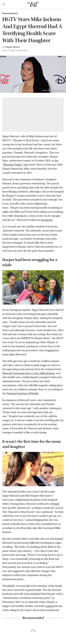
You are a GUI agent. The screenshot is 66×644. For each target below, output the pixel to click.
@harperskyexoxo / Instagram (51, 484)
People (55, 504)
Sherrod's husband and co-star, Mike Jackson (28, 373)
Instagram (47, 220)
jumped (50, 606)
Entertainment (10, 13)
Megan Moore (13, 47)
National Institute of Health (23, 393)
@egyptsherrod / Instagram (52, 302)
